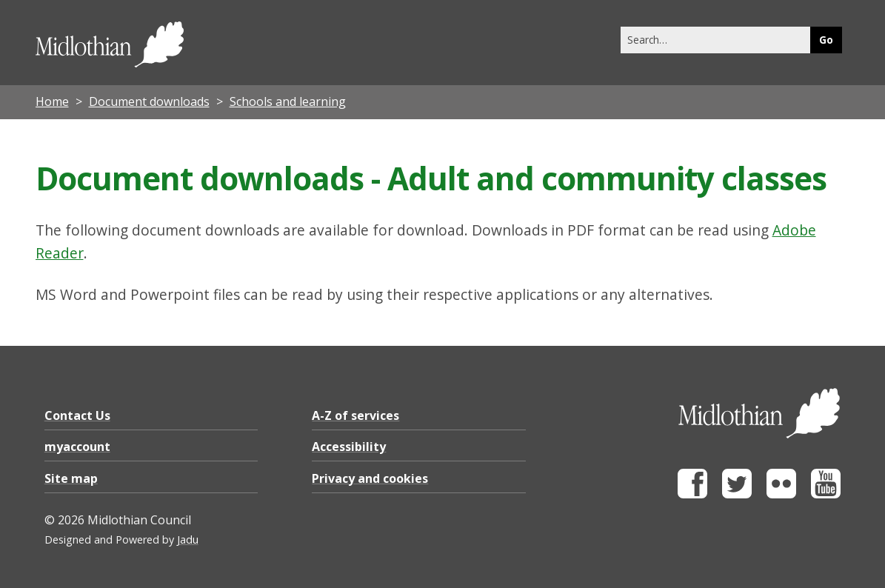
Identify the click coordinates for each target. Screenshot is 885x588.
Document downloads (149, 101)
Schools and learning (288, 101)
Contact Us (77, 415)
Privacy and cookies (370, 478)
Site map (71, 478)
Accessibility (349, 447)
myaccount (77, 447)
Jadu (188, 539)
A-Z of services (355, 415)
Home (52, 101)
